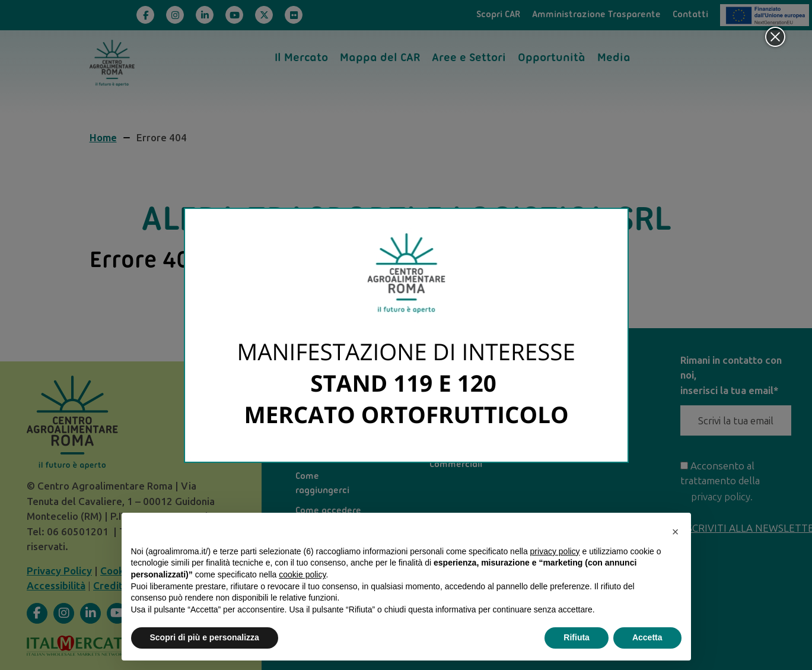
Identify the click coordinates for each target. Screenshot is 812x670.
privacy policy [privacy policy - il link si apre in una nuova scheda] (555, 551)
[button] (676, 532)
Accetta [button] (647, 637)
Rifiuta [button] (577, 637)
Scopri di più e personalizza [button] (205, 637)
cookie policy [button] (302, 574)
